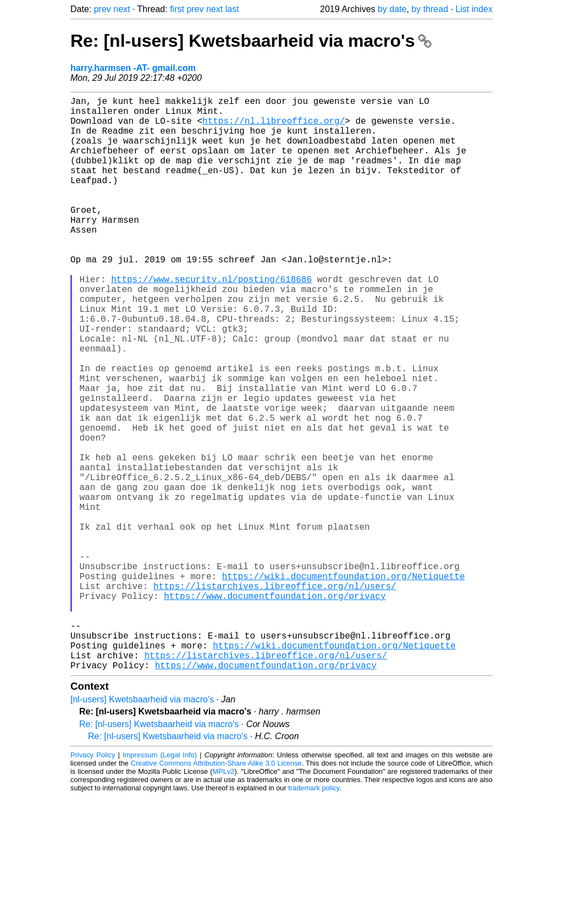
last (232, 9)
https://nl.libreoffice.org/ (274, 127)
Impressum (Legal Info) (160, 882)
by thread (430, 9)
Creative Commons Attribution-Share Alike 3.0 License (216, 891)
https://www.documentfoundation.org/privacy (275, 708)
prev (103, 9)
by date (392, 9)
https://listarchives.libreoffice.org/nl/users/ (275, 696)
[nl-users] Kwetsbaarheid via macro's (142, 827)
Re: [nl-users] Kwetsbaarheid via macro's (251, 41)
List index (474, 9)
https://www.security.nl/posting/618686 (211, 321)
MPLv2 (224, 899)
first (177, 9)
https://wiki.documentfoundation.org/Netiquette (344, 684)
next (122, 9)
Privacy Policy (93, 882)
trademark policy (314, 915)
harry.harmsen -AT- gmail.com (133, 68)
